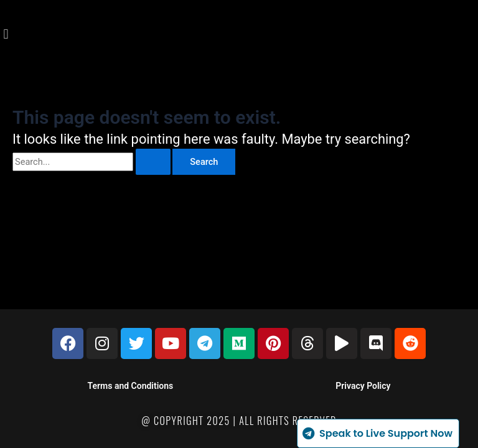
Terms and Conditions (131, 386)
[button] (6, 35)
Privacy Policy (363, 386)
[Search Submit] (153, 162)
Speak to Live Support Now (377, 433)
